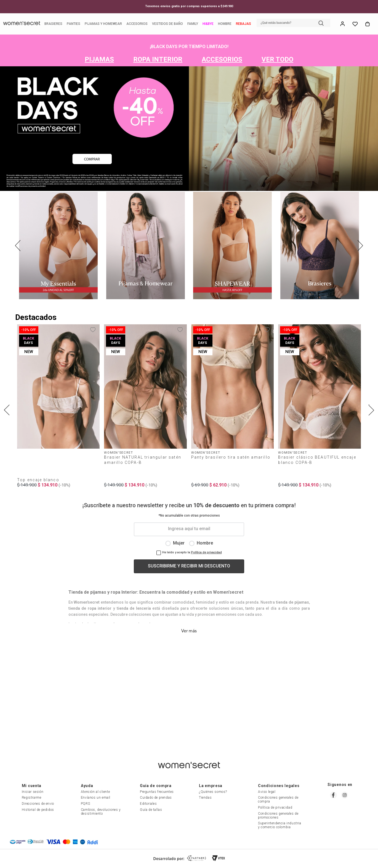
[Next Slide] (360, 246)
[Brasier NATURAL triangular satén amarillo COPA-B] (145, 410)
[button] (293, 23)
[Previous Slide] (18, 246)
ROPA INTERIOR (158, 60)
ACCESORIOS (222, 60)
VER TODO (277, 60)
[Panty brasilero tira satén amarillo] (232, 410)
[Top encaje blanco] (58, 410)
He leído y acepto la (176, 559)
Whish (354, 24)
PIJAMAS (99, 60)
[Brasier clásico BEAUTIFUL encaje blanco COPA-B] (319, 410)
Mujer (179, 549)
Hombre (205, 549)
